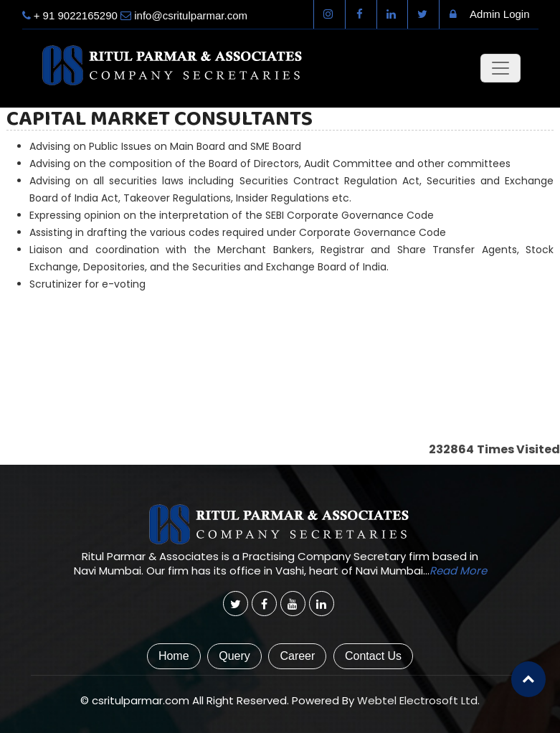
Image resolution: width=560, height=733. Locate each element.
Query (234, 656)
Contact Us (373, 656)
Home (174, 656)
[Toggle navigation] (500, 68)
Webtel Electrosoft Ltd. (418, 700)
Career (297, 656)
